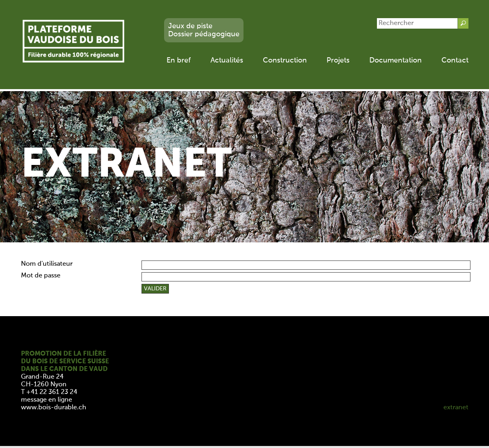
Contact (455, 60)
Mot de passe (41, 276)
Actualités (227, 60)
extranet (456, 408)
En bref (179, 60)
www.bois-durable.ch (54, 408)
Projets (338, 60)
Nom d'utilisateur (47, 264)
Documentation (395, 60)
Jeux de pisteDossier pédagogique (204, 30)
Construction (285, 60)
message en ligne (47, 400)
